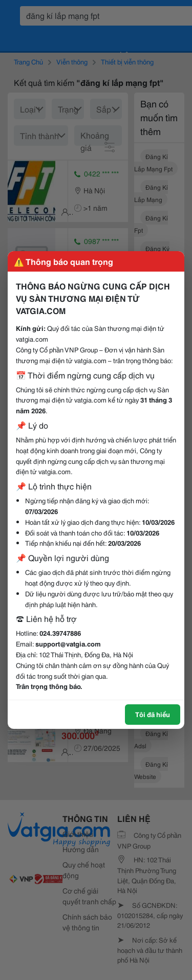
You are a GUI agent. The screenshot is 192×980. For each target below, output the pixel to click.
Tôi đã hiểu (153, 714)
